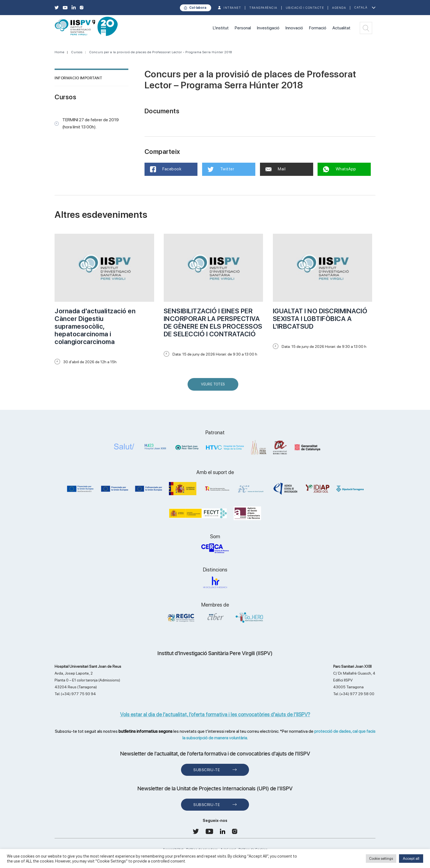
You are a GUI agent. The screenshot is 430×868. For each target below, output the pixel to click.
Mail (276, 169)
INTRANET (232, 8)
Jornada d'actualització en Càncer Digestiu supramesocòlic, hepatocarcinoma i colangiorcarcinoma (95, 326)
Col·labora (198, 8)
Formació (318, 28)
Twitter (221, 169)
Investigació (268, 28)
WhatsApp (340, 169)
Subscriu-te (207, 770)
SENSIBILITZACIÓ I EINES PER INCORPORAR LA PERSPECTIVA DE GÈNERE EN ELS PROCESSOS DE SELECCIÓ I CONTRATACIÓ (213, 322)
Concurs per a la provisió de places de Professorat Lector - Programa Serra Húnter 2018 (161, 52)
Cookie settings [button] (381, 859)
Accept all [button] (411, 858)
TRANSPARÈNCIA (263, 8)
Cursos (77, 52)
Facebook (166, 169)
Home (60, 52)
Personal (243, 28)
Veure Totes (214, 386)
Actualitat (341, 28)
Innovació (294, 28)
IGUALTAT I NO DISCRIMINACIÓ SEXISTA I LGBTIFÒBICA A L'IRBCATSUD (320, 319)
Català (361, 8)
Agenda (339, 8)
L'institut (221, 28)
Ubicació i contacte (305, 8)
